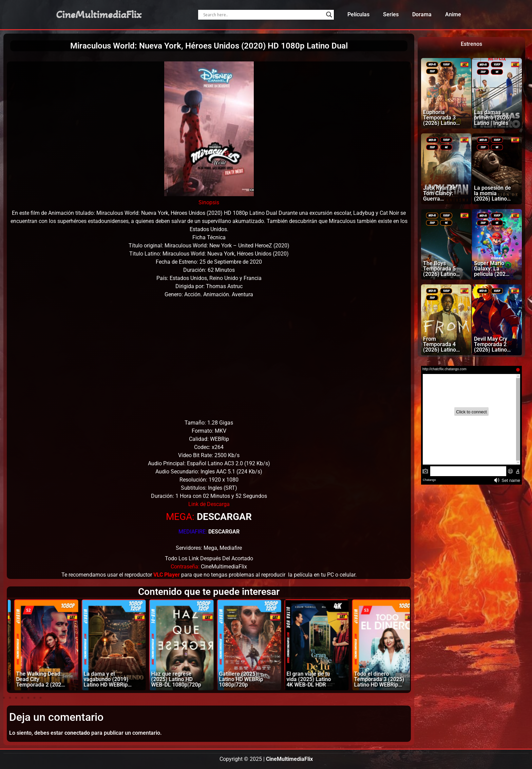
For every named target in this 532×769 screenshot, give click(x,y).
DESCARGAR (224, 517)
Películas (358, 14)
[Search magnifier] (329, 15)
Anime (453, 14)
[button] (4, 698)
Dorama (422, 14)
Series (391, 14)
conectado (77, 733)
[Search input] (263, 15)
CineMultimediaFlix (99, 15)
